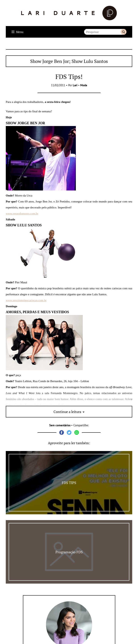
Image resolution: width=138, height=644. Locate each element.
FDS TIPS (69, 483)
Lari (75, 85)
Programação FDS (69, 552)
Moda (84, 85)
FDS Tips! (69, 77)
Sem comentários (60, 425)
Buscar (124, 32)
